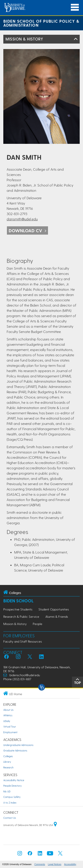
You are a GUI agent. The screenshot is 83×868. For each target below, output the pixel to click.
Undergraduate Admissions (18, 745)
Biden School (18, 601)
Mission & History (24, 39)
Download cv (25, 230)
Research (8, 767)
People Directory (13, 786)
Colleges (8, 756)
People (38, 624)
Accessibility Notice (14, 780)
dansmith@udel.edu (22, 219)
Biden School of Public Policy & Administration (41, 23)
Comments (40, 864)
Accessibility (70, 864)
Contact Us (10, 818)
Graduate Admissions (15, 750)
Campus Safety (12, 797)
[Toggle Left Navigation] (76, 39)
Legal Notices (55, 864)
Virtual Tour (10, 726)
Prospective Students (18, 609)
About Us (8, 710)
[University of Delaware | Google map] (55, 825)
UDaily (7, 721)
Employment (10, 732)
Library (7, 762)
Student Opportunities (54, 609)
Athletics (8, 715)
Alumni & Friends (57, 617)
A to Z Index (10, 803)
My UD (7, 791)
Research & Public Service (21, 617)
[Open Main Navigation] (75, 7)
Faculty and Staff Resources (23, 641)
